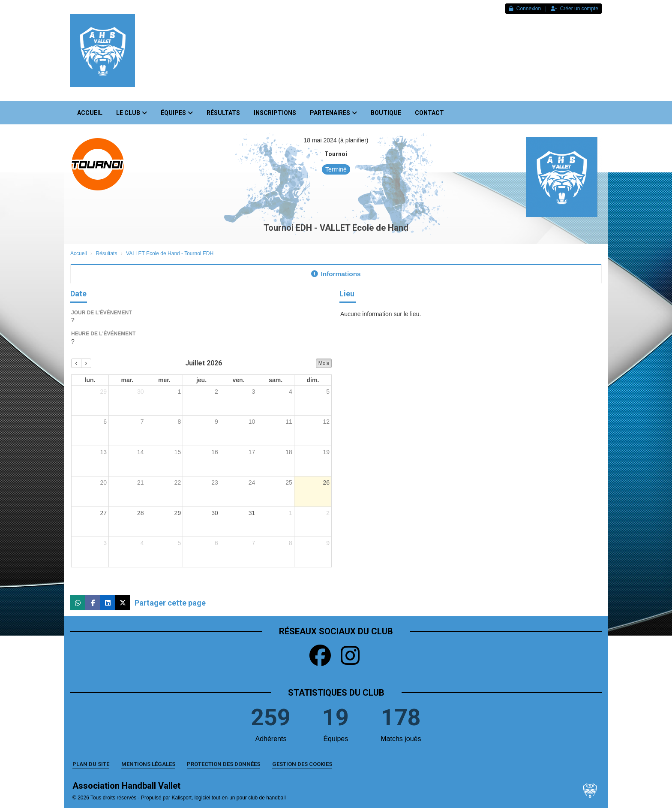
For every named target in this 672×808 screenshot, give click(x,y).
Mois (324, 363)
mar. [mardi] (127, 380)
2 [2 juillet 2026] (216, 392)
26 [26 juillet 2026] (326, 482)
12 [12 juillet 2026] (326, 422)
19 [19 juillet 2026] (326, 452)
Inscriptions (275, 113)
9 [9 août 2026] (328, 543)
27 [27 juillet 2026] (103, 513)
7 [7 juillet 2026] (142, 422)
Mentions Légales (148, 764)
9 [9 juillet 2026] (216, 422)
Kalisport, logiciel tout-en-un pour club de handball (228, 798)
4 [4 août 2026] (142, 543)
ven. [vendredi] (239, 380)
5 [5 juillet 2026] (328, 392)
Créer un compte (574, 9)
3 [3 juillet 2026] (254, 392)
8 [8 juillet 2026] (179, 422)
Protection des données (223, 764)
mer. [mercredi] (164, 380)
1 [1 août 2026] (291, 513)
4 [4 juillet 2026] (291, 392)
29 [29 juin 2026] (103, 392)
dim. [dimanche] (313, 380)
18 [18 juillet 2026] (289, 452)
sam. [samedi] (276, 380)
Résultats (223, 113)
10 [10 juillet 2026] (252, 422)
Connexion (525, 9)
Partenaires (333, 113)
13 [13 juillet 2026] (103, 452)
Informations (336, 274)
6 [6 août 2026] (216, 543)
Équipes (177, 113)
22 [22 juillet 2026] (178, 482)
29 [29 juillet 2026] (178, 513)
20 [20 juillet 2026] (103, 482)
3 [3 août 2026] (105, 543)
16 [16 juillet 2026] (215, 452)
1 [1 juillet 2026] (179, 392)
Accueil (90, 113)
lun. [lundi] (90, 380)
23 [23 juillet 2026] (215, 482)
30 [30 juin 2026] (141, 392)
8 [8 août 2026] (291, 543)
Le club (132, 113)
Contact (429, 113)
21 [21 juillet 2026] (141, 482)
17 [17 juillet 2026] (252, 452)
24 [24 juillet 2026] (252, 482)
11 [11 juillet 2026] (289, 422)
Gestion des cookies (302, 764)
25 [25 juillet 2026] (289, 482)
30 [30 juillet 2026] (215, 513)
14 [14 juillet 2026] (141, 452)
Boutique (386, 113)
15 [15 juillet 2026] (178, 452)
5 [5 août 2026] (179, 543)
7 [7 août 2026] (254, 543)
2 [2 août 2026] (328, 513)
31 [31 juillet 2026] (252, 513)
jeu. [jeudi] (201, 380)
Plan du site (91, 764)
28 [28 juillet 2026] (141, 513)
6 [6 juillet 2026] (105, 422)
